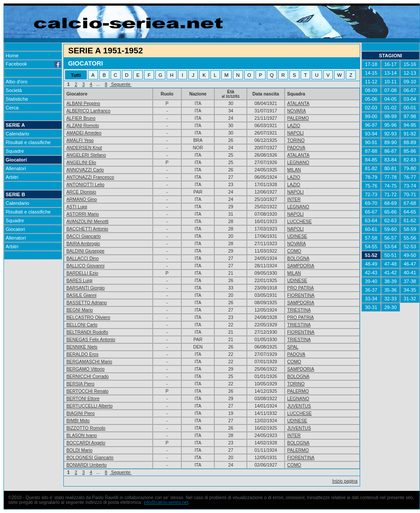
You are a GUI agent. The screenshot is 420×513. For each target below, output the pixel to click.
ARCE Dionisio (81, 192)
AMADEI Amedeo (84, 133)
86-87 (391, 151)
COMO (294, 251)
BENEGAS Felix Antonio (91, 340)
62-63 (391, 220)
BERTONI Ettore (83, 399)
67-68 (410, 203)
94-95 (410, 125)
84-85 (371, 160)
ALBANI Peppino (83, 104)
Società (14, 90)
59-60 (391, 229)
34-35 (410, 290)
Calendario (17, 134)
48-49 (371, 264)
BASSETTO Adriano (87, 303)
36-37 (371, 290)
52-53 (410, 247)
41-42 (391, 273)
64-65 (410, 212)
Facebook (33, 64)
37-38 (410, 281)
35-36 (391, 290)
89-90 (391, 142)
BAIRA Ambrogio (83, 244)
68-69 (391, 203)
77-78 (391, 177)
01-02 (391, 108)
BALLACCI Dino (83, 258)
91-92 (410, 134)
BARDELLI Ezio (82, 273)
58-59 (410, 229)
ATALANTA (298, 104)
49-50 (410, 255)
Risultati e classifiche (28, 142)
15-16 (410, 64)
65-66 (391, 212)
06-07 (410, 90)
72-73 (371, 194)
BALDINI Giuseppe (85, 251)
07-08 (391, 90)
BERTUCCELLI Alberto (90, 406)
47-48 (391, 264)
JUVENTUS (299, 406)
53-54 (391, 247)
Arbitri (12, 177)
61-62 (410, 220)
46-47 (410, 264)
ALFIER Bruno (81, 118)
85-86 (410, 151)
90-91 (371, 142)
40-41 (410, 273)
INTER (294, 199)
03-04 (410, 99)
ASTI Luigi (77, 207)
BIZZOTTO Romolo (86, 428)
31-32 (410, 299)
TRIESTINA (299, 310)
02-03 (371, 108)
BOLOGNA (298, 258)
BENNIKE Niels (82, 347)
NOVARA (297, 111)
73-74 (410, 186)
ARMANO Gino (82, 199)
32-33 (391, 299)
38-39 (391, 281)
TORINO (296, 140)
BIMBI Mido (78, 421)
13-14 (391, 73)
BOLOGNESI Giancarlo (90, 458)
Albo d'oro (16, 82)
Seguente (121, 84)
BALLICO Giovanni (85, 266)
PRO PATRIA (300, 288)
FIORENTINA (301, 295)
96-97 (371, 125)
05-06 (371, 99)
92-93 (391, 134)
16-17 (391, 64)
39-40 (371, 281)
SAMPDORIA (301, 266)
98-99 (391, 116)
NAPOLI (295, 133)
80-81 (391, 168)
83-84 (391, 160)
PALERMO (298, 118)
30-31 (371, 307)
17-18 (371, 64)
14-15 (371, 73)
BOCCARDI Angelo (86, 443)
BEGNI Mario (80, 310)
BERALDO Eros (82, 354)
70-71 (410, 194)
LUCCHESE (300, 222)
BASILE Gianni (81, 295)
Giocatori (16, 160)
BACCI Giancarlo (84, 236)
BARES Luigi (79, 281)
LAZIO (294, 126)
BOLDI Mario (79, 450)
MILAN (294, 170)
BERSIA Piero (80, 384)
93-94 (371, 134)
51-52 (371, 255)
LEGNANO (298, 163)
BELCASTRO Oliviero (88, 317)
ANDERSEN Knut (84, 148)
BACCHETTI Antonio (87, 229)
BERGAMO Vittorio (85, 369)
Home (12, 56)
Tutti (76, 75)
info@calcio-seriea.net (166, 502)
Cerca (12, 108)
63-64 (371, 220)
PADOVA (296, 148)
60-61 (371, 229)
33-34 (371, 299)
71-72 (391, 194)
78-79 (371, 177)
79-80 (410, 168)
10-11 (391, 82)
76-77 (410, 177)
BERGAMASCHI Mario (89, 362)
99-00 (371, 116)
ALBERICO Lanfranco (89, 111)
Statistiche (17, 99)
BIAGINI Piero (80, 413)
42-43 (371, 273)
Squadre (15, 151)
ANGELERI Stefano (86, 155)
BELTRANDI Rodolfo (87, 332)
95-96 (391, 125)
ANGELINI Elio (81, 163)
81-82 (371, 168)
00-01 (410, 108)
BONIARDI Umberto (87, 465)
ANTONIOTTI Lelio (85, 185)
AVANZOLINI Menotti (87, 222)
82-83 (410, 160)
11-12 (371, 82)
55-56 (410, 238)
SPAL (293, 347)
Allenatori (16, 168)
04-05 (391, 99)
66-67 (371, 212)
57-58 (371, 238)
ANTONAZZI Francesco (90, 177)
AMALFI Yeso (80, 140)
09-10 (410, 82)
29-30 (391, 307)
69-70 (371, 203)
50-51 (391, 255)
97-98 (410, 116)
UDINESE (297, 236)
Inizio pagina (345, 481)
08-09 (371, 90)
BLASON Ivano (82, 436)
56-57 (391, 238)
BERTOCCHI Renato (87, 391)
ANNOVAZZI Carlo (85, 170)
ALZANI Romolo (83, 126)
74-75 (391, 186)
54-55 (371, 247)
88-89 (410, 142)
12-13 (410, 73)
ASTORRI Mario (83, 214)
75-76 (371, 186)
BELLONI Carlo (82, 325)
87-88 (371, 151)
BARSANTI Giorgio (85, 288)
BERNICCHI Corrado (88, 377)
